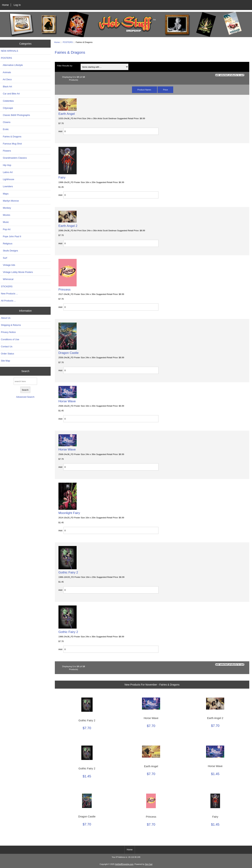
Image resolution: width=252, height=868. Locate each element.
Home (5, 5)
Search (25, 371)
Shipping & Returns (11, 325)
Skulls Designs (9, 251)
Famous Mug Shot (11, 144)
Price (165, 90)
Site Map (5, 361)
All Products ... (8, 301)
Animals (6, 72)
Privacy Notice (8, 332)
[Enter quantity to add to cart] (111, 131)
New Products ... (9, 294)
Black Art (6, 87)
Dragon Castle (69, 353)
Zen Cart (149, 864)
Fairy (62, 177)
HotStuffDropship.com (124, 864)
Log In (17, 5)
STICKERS (7, 286)
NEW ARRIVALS (10, 51)
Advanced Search (25, 397)
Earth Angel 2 (68, 226)
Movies (6, 215)
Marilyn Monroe (10, 201)
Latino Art (7, 172)
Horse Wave (67, 401)
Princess (65, 289)
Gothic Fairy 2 (68, 572)
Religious (7, 244)
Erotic (5, 129)
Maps (5, 194)
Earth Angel (67, 114)
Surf (4, 258)
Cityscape (7, 108)
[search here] (25, 381)
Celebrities (7, 101)
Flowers (6, 151)
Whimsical (7, 279)
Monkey (6, 208)
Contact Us (7, 346)
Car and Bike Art (10, 94)
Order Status (7, 354)
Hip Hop (6, 165)
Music (5, 222)
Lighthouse (8, 179)
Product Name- (145, 90)
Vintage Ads (8, 265)
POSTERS (68, 42)
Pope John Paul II (11, 236)
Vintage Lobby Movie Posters (17, 272)
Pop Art (6, 229)
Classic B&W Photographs (15, 115)
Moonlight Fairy (69, 513)
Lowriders (7, 186)
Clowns (6, 122)
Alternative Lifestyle (12, 65)
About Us (6, 318)
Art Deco (6, 79)
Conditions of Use (10, 339)
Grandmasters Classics (14, 158)
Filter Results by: (65, 66)
